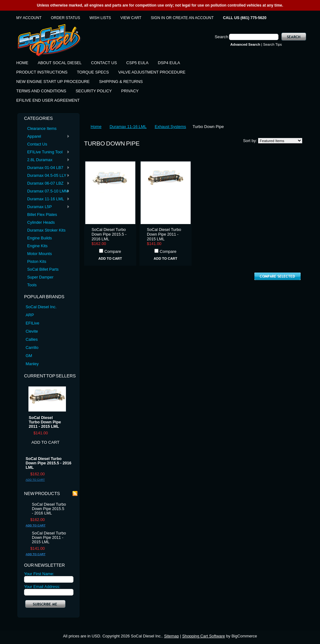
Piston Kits (37, 261)
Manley (32, 364)
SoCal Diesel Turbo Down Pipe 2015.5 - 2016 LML (48, 463)
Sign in (158, 18)
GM (29, 356)
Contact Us (37, 144)
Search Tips (272, 44)
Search (221, 37)
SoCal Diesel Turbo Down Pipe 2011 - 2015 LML (45, 422)
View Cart (131, 18)
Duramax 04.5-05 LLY (47, 176)
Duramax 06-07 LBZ (47, 184)
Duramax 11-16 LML (47, 199)
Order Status (65, 18)
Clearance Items (42, 128)
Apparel (47, 137)
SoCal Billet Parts (43, 269)
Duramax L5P (47, 207)
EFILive (32, 323)
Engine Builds (40, 238)
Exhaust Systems (170, 127)
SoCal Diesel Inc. (41, 307)
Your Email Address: (42, 587)
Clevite (32, 331)
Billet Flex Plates (42, 215)
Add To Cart (46, 442)
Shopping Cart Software (204, 636)
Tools (32, 285)
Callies (32, 339)
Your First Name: (39, 574)
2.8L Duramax (47, 160)
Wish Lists (100, 18)
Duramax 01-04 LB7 (47, 168)
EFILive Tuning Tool (47, 152)
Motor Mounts (40, 254)
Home (96, 127)
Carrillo (32, 348)
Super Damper (40, 277)
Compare (113, 251)
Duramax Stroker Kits (46, 230)
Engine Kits (37, 246)
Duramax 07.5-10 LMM (47, 191)
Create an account (193, 18)
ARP (30, 315)
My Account (29, 18)
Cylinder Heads (41, 222)
